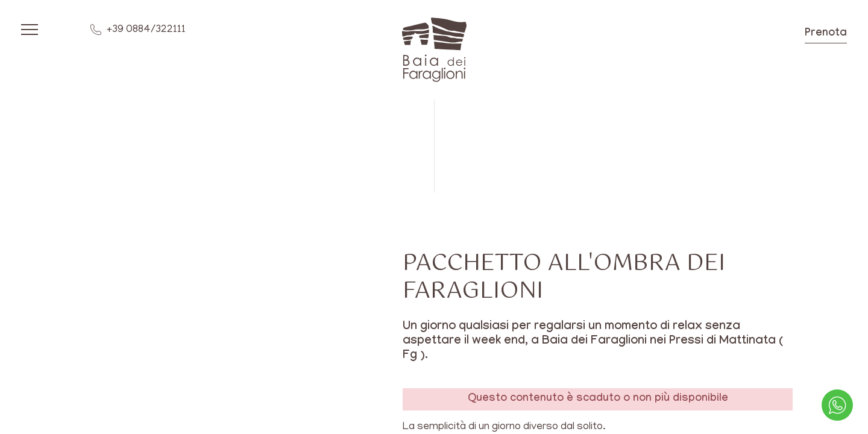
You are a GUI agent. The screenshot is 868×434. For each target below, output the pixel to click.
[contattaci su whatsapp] (837, 405)
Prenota (826, 34)
